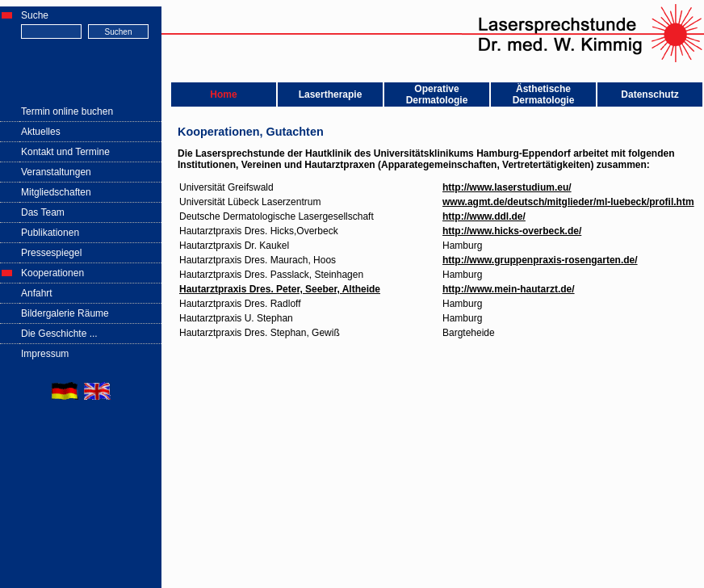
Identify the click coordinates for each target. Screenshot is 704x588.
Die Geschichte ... (59, 334)
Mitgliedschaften (56, 192)
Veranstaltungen (56, 172)
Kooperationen (52, 273)
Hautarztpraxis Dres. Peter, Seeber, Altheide (280, 289)
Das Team (43, 212)
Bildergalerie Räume (65, 313)
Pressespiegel (51, 253)
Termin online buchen (67, 111)
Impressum (45, 354)
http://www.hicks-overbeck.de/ (512, 231)
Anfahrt (37, 293)
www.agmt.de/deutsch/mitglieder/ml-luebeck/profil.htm (568, 202)
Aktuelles (41, 132)
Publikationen (50, 233)
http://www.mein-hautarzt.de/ (509, 289)
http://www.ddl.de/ (484, 216)
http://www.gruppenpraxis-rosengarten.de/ (540, 260)
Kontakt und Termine (65, 152)
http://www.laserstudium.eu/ (507, 187)
